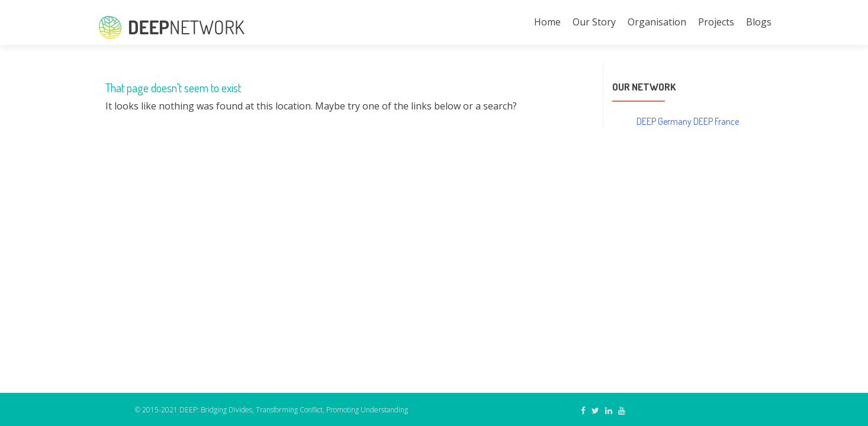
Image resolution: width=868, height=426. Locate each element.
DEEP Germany (664, 121)
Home (547, 22)
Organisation (657, 22)
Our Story (594, 22)
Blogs (759, 22)
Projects (716, 22)
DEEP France (716, 121)
